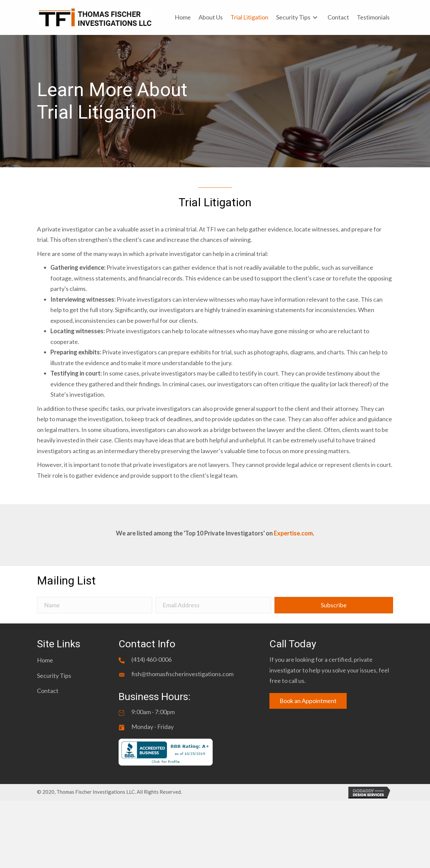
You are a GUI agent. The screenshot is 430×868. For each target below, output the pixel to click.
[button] (334, 605)
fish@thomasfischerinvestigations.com (182, 674)
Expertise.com (293, 533)
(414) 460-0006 (152, 659)
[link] (183, 17)
